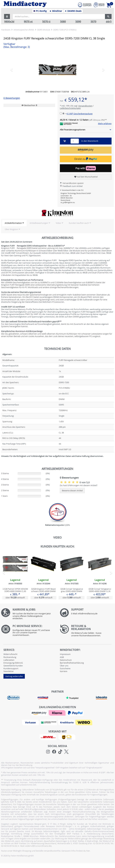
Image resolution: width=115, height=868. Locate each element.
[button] (7, 16)
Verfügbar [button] (17, 46)
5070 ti (46, 22)
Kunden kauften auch (79, 223)
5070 (93, 22)
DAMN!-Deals (73, 11)
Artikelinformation (13, 223)
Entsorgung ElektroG (13, 663)
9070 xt (28, 22)
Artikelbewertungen (39, 223)
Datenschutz (66, 660)
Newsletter (9, 671)
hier (88, 851)
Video (58, 223)
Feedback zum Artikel (71, 186)
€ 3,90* (80, 114)
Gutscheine (65, 668)
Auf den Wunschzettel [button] (86, 177)
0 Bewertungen (12, 98)
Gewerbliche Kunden (13, 666)
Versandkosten (85, 106)
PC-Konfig (40, 11)
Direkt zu (86, 159)
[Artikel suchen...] (59, 16)
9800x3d (9, 22)
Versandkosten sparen (72, 183)
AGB (62, 657)
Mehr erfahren (105, 124)
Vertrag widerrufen (14, 676)
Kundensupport (11, 668)
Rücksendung (10, 657)
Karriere (64, 671)
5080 (63, 22)
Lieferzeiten (9, 660)
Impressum (65, 654)
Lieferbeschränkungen (70, 108)
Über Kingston (11, 229)
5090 (78, 22)
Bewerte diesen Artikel (72, 490)
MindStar (56, 11)
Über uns (64, 666)
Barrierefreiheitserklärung (72, 663)
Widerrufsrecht (10, 654)
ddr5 (109, 22)
